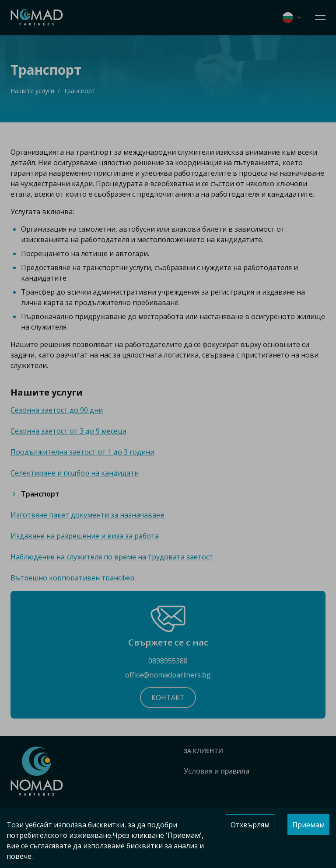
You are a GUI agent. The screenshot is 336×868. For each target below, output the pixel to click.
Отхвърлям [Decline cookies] (250, 825)
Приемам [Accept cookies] (308, 825)
